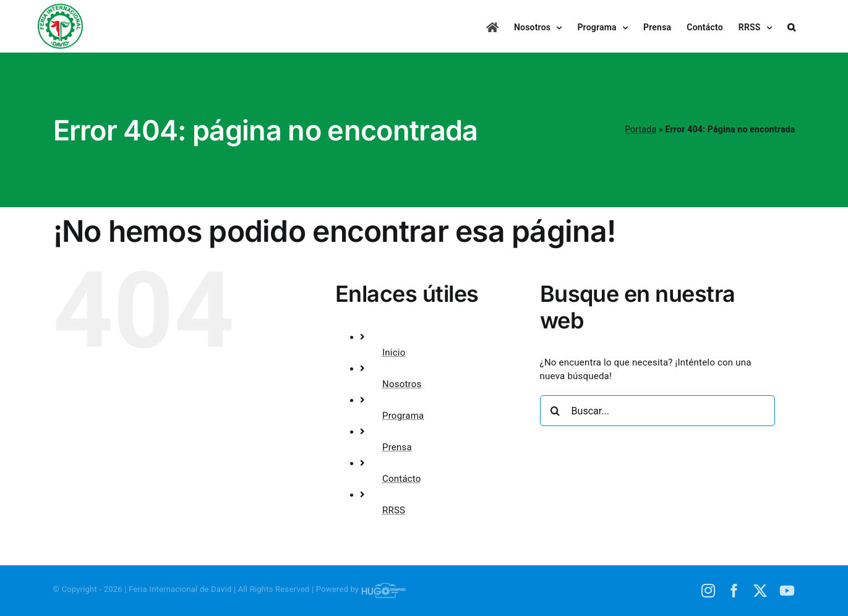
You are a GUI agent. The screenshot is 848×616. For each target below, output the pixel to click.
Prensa (397, 447)
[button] (791, 26)
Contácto (402, 479)
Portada (640, 129)
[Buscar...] (657, 411)
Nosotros (402, 384)
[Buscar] (555, 411)
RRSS (394, 510)
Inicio (394, 353)
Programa (403, 416)
